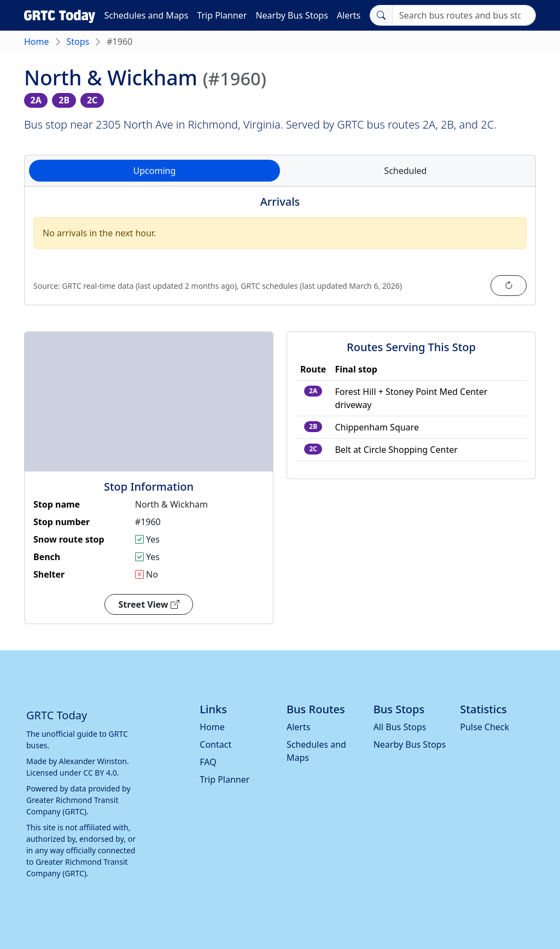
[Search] (464, 15)
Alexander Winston (93, 761)
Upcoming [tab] (155, 171)
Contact (215, 744)
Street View (148, 604)
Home (37, 42)
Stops (78, 42)
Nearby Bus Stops (291, 15)
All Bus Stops (400, 727)
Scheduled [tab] (405, 171)
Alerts (349, 15)
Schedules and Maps (146, 15)
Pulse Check (485, 727)
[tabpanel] (280, 252)
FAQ (208, 762)
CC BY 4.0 (100, 773)
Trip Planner (222, 15)
